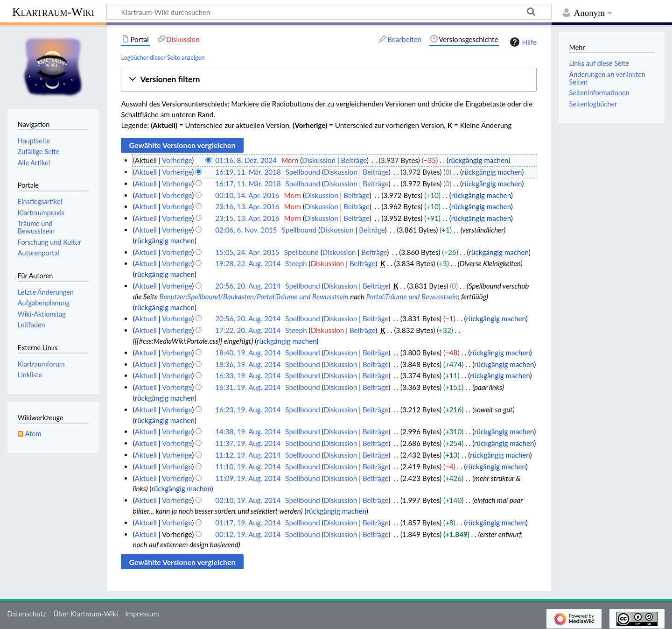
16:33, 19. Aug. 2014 (248, 375)
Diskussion (319, 160)
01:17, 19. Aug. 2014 (248, 523)
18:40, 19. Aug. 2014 (248, 353)
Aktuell (146, 172)
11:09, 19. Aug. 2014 (248, 478)
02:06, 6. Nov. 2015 (246, 230)
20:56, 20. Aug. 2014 (248, 286)
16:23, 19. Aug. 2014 (248, 410)
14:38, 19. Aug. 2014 (248, 431)
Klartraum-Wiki (53, 12)
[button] (329, 80)
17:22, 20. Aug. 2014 (248, 330)
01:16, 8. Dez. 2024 (246, 160)
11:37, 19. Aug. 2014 (248, 443)
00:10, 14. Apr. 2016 (247, 195)
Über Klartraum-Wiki (86, 614)
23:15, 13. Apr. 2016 (247, 218)
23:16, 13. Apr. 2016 (247, 206)
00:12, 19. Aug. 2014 (248, 534)
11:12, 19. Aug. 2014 (248, 455)
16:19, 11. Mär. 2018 (248, 172)
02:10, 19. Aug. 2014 (248, 500)
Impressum (142, 614)
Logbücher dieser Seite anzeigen (163, 57)
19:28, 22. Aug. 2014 (248, 263)
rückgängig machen (478, 160)
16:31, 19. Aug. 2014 (248, 387)
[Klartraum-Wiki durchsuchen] (329, 12)
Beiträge (354, 160)
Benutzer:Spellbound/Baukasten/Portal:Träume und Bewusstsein (254, 297)
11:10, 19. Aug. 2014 (248, 466)
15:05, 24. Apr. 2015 (247, 252)
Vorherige (177, 160)
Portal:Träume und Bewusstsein (412, 297)
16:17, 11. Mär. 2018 (248, 184)
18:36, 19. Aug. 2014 (248, 364)
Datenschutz (27, 614)
